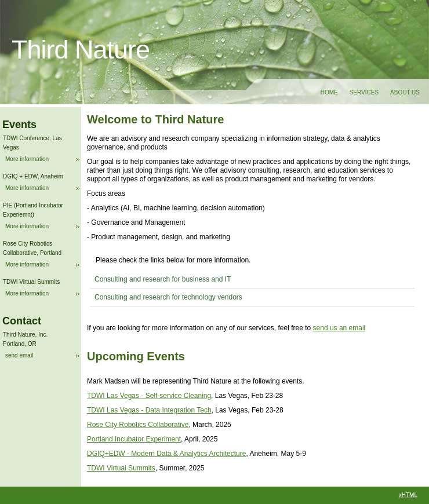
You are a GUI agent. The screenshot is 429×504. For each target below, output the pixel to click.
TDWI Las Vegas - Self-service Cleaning (149, 396)
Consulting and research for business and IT (163, 279)
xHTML (408, 495)
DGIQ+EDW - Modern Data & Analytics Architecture (166, 454)
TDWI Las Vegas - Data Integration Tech (149, 410)
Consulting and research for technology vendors (168, 297)
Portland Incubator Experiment (134, 439)
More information (27, 159)
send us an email (339, 328)
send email (19, 355)
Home (329, 92)
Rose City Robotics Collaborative (138, 425)
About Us (405, 92)
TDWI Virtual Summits (121, 468)
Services (364, 92)
